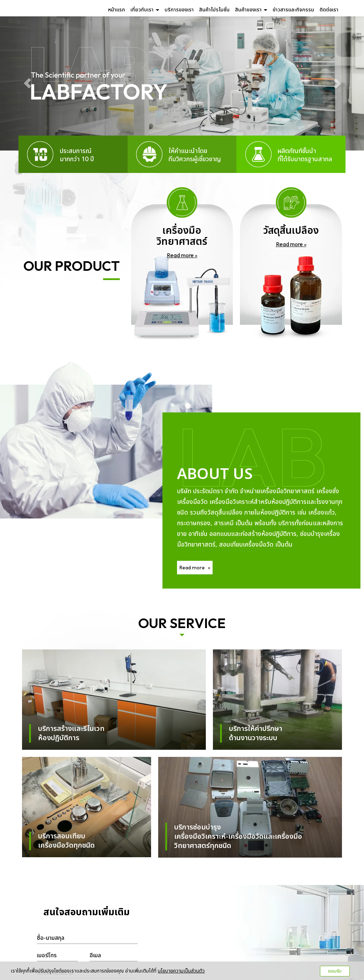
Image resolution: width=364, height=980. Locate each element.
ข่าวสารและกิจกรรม (293, 10)
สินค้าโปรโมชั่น (214, 10)
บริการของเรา (179, 10)
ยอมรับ (335, 971)
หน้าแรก (117, 10)
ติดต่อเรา (329, 10)
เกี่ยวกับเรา (145, 10)
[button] (27, 83)
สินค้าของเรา (251, 10)
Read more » (182, 255)
